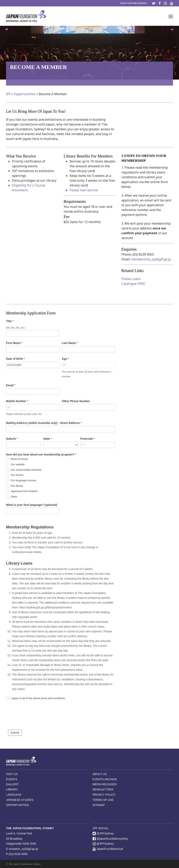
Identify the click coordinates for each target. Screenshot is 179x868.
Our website (15, 465)
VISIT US (12, 774)
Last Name (70, 343)
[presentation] (36, 716)
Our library (14, 486)
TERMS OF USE (103, 800)
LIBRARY (12, 789)
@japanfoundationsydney (110, 839)
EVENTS (12, 779)
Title (10, 321)
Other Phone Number (76, 401)
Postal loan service (84, 190)
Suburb (12, 439)
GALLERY (12, 784)
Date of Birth (15, 359)
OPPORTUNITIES (17, 805)
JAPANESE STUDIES (20, 800)
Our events (15, 475)
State (48, 439)
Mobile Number (17, 401)
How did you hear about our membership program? (41, 454)
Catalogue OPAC (133, 284)
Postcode (88, 439)
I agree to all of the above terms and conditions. (36, 698)
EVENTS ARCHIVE (105, 779)
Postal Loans (131, 279)
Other (12, 497)
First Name (14, 343)
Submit (15, 733)
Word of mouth (17, 459)
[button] (171, 16)
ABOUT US (100, 774)
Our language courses (21, 481)
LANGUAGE (14, 795)
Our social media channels (24, 470)
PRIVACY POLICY (104, 795)
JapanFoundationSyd (108, 849)
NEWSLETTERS (103, 789)
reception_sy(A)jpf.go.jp (23, 849)
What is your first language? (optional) (32, 505)
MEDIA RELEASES (105, 784)
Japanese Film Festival (22, 491)
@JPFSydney (103, 833)
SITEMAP (99, 805)
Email (11, 385)
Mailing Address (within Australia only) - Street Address (44, 423)
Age (65, 359)
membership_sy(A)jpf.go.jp (151, 259)
